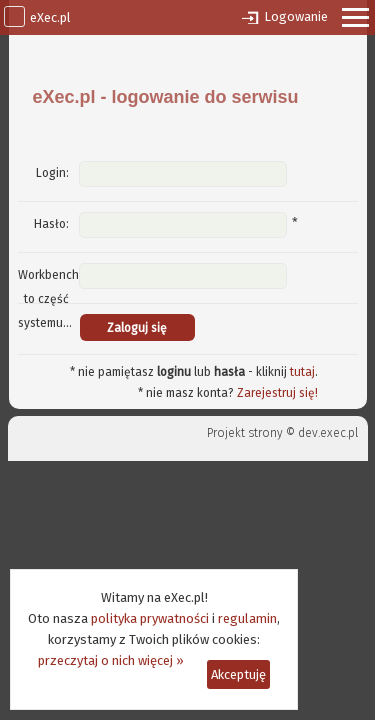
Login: (52, 173)
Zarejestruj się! (277, 393)
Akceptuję (238, 674)
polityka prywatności (150, 618)
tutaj (302, 372)
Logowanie (296, 16)
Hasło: (51, 224)
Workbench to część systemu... (48, 299)
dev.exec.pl (328, 433)
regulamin (247, 618)
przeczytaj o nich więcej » (111, 660)
